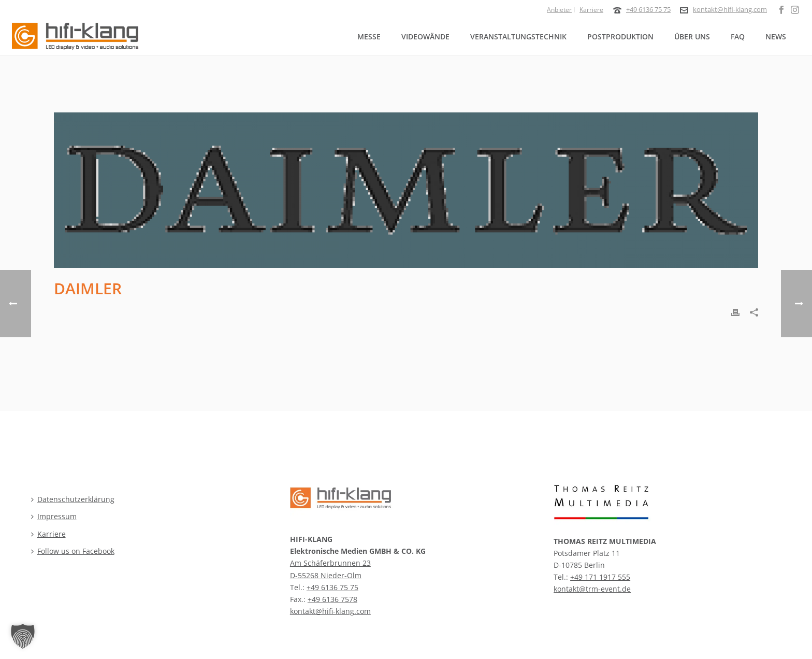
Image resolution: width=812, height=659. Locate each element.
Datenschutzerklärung (73, 499)
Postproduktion (620, 37)
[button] (23, 636)
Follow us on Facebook (73, 551)
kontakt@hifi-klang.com (730, 9)
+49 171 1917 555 (600, 577)
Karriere (48, 534)
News (776, 37)
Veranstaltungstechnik (518, 37)
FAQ (738, 37)
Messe (369, 37)
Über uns (692, 37)
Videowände (425, 37)
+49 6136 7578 (332, 599)
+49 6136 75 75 (648, 9)
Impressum (54, 516)
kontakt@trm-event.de (592, 589)
